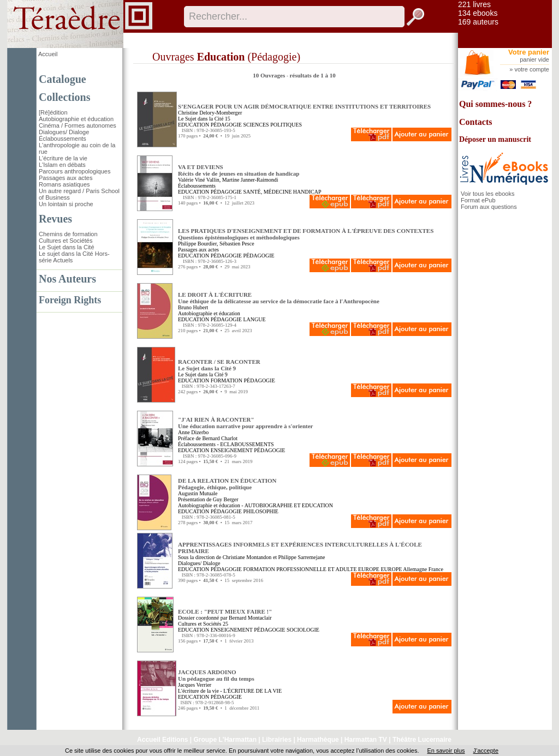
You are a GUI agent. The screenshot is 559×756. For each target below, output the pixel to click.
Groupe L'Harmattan (225, 740)
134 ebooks (478, 13)
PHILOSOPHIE (260, 511)
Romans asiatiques (64, 184)
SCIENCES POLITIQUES (272, 125)
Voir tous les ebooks (487, 194)
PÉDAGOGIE (226, 125)
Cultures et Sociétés (66, 241)
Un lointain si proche (66, 204)
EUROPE (369, 569)
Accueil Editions (162, 740)
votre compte (532, 69)
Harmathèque (318, 740)
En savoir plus (446, 751)
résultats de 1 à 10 (312, 75)
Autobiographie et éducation (76, 119)
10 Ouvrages (270, 75)
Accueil (48, 54)
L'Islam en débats (62, 165)
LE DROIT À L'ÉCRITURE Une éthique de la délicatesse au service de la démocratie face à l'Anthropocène (279, 298)
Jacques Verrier (195, 685)
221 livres (474, 4)
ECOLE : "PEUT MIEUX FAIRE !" (225, 611)
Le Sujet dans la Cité (67, 247)
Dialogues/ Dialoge (64, 132)
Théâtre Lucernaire (422, 740)
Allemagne (415, 569)
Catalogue (63, 79)
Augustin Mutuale (198, 493)
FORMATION (227, 380)
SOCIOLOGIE (303, 630)
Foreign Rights (70, 300)
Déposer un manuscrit (495, 139)
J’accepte (486, 751)
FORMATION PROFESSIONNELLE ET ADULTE (300, 569)
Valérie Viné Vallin (199, 180)
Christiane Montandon (247, 557)
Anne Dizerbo (193, 432)
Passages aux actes (66, 178)
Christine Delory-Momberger (210, 113)
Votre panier (529, 52)
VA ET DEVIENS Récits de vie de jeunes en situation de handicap (239, 170)
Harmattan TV (366, 740)
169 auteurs (478, 22)
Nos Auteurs (67, 279)
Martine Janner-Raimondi (250, 180)
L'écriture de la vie (63, 158)
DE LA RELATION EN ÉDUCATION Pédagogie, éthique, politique (227, 484)
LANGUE (254, 319)
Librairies (277, 740)
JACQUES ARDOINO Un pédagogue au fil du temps (216, 675)
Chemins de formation (68, 234)
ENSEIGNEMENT (232, 450)
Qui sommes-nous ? (495, 104)
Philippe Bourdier (197, 244)
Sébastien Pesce (237, 244)
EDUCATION (194, 125)
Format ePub (478, 200)
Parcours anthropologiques (75, 171)
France (436, 569)
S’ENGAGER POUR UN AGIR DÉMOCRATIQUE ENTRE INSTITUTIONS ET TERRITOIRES (304, 106)
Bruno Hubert (193, 307)
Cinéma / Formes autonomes (78, 125)
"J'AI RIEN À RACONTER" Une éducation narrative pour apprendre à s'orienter (246, 423)
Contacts (475, 122)
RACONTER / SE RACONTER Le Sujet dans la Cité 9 (219, 365)
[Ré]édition (53, 112)
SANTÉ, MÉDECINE (267, 192)
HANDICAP (307, 192)
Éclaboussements (63, 139)
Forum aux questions (489, 207)
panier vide (534, 59)
